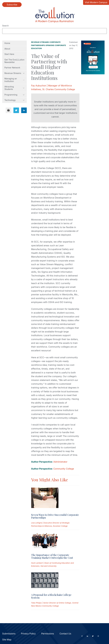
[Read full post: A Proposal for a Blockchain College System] (45, 581)
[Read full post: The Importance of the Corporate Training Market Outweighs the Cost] (45, 541)
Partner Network (12, 68)
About (7, 49)
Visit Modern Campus (96, 2)
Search (5, 26)
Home (7, 43)
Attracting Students (14, 88)
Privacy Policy (28, 634)
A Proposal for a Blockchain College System (51, 596)
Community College (64, 469)
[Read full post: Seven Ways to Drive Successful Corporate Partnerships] (45, 498)
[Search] (54, 31)
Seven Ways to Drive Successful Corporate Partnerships (55, 516)
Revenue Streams (14, 73)
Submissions (9, 634)
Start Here (9, 54)
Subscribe (12, 5)
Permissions (48, 634)
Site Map (7, 640)
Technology (14, 100)
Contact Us (65, 634)
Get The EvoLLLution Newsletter (14, 61)
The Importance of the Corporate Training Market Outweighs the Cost (52, 556)
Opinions (50, 45)
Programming (14, 95)
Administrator (60, 462)
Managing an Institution (14, 80)
